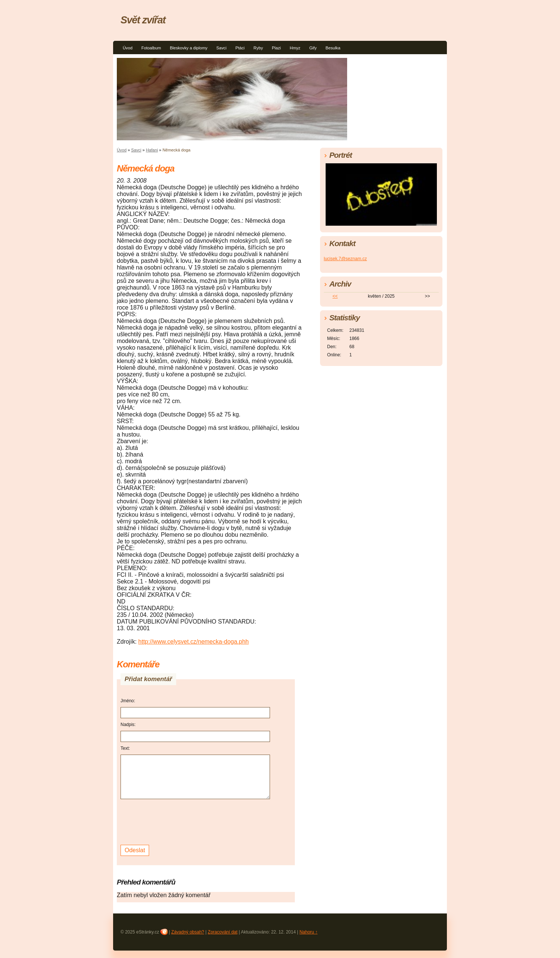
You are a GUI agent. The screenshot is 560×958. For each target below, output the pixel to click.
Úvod (128, 48)
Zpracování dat (223, 932)
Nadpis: (128, 725)
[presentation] (177, 821)
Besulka (333, 48)
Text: (125, 748)
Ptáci (240, 48)
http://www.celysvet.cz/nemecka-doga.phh (194, 642)
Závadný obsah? (188, 932)
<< (335, 296)
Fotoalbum (151, 48)
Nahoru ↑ (308, 932)
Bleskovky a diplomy (189, 48)
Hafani (152, 150)
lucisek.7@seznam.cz (345, 259)
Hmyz (295, 48)
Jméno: (128, 701)
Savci (221, 48)
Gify (313, 48)
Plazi (276, 48)
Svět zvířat (143, 20)
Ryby (258, 48)
